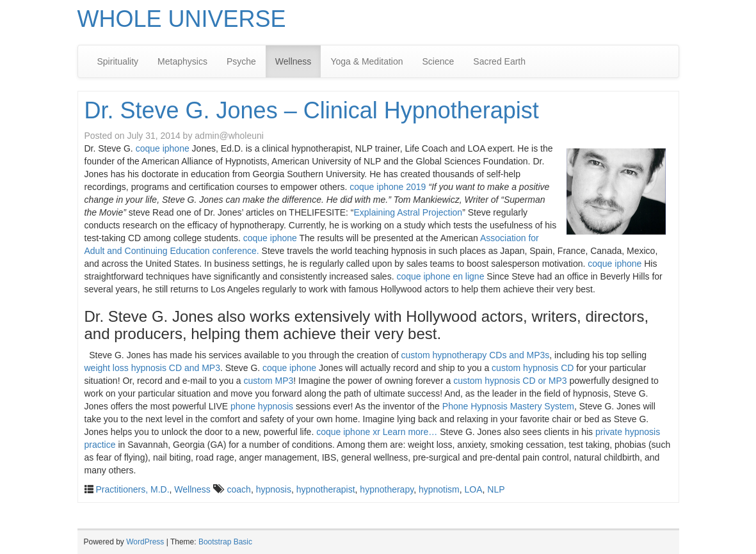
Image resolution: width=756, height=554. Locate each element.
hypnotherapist (326, 489)
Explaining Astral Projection (408, 212)
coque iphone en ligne (440, 276)
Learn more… (410, 432)
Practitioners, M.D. (132, 489)
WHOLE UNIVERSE (182, 19)
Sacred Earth (499, 61)
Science (438, 61)
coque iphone (163, 148)
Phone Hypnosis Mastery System (508, 406)
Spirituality (118, 61)
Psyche (241, 61)
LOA (474, 489)
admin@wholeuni (229, 136)
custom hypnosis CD (533, 368)
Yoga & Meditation (366, 61)
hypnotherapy (387, 489)
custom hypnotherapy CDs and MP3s (475, 355)
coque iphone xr (348, 432)
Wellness (294, 61)
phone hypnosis (262, 406)
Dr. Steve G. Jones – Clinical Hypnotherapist (312, 110)
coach (239, 489)
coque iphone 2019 (388, 187)
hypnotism (439, 489)
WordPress (145, 542)
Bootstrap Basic (225, 542)
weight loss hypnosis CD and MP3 (152, 368)
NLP (496, 489)
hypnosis (274, 489)
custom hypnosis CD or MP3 (510, 381)
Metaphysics (182, 61)
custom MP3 (269, 381)
